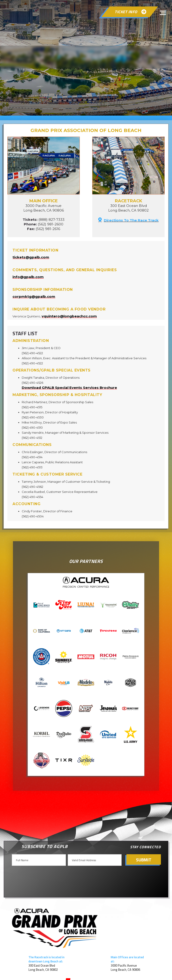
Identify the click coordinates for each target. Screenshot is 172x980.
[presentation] (46, 877)
